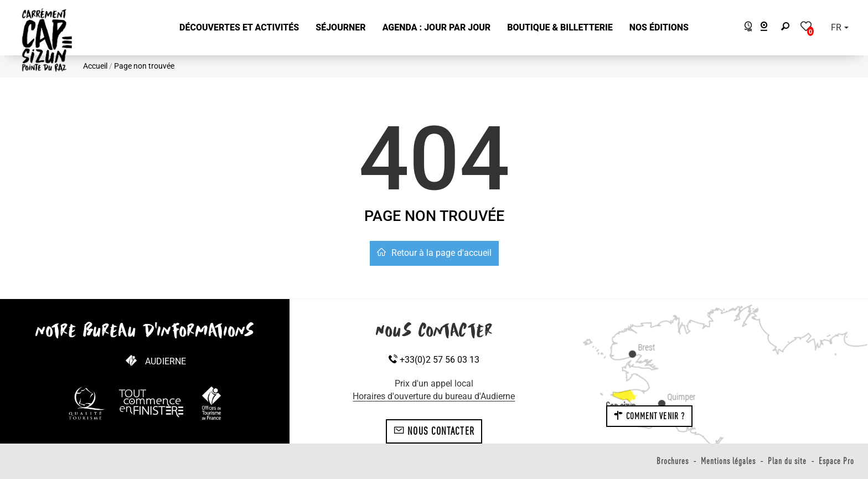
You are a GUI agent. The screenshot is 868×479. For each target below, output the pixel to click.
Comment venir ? (649, 416)
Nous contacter (434, 431)
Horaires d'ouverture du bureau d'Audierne (434, 396)
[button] (239, 28)
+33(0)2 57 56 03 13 (434, 360)
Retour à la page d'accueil (434, 253)
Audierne (166, 361)
